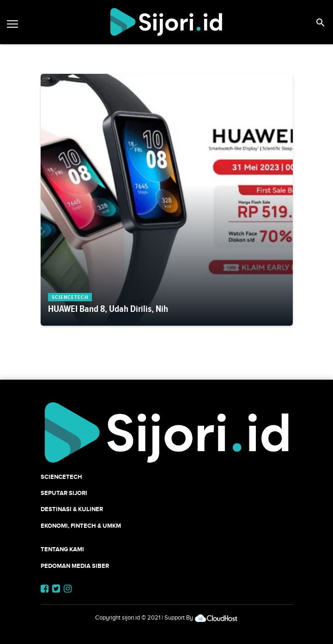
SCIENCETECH (61, 477)
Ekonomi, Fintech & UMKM (81, 526)
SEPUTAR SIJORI (64, 493)
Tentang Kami (62, 549)
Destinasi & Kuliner (72, 509)
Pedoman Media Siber (75, 566)
